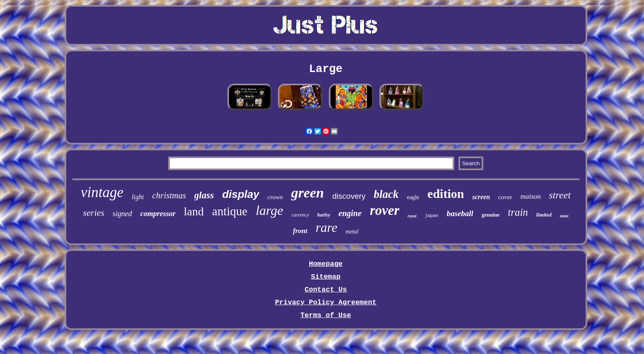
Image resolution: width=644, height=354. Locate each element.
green (308, 193)
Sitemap (326, 277)
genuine (491, 215)
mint (564, 216)
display (241, 194)
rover (385, 210)
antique (230, 211)
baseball (460, 213)
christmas (169, 195)
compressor (158, 214)
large (269, 210)
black (386, 194)
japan (431, 216)
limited (544, 215)
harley (324, 215)
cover (505, 197)
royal (412, 216)
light (138, 197)
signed (122, 214)
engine (350, 213)
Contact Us (326, 290)
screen (481, 197)
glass (204, 195)
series (94, 213)
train (518, 212)
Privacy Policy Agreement (326, 302)
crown (275, 197)
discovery (349, 196)
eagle (413, 197)
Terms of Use (326, 315)
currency (300, 215)
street (560, 195)
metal (352, 232)
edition (446, 194)
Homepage (326, 264)
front (300, 231)
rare (326, 228)
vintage (102, 192)
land (194, 211)
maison (530, 196)
